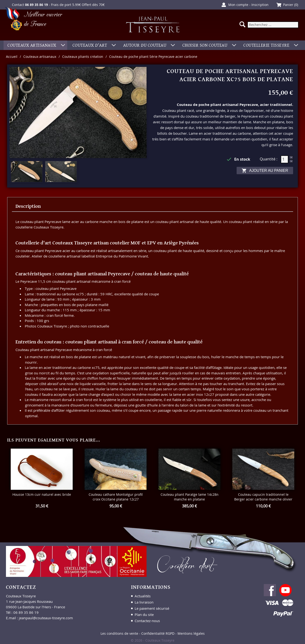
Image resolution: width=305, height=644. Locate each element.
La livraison (144, 602)
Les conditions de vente (119, 633)
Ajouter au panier (265, 171)
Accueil (12, 57)
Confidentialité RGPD (158, 633)
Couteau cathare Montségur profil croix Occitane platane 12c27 (116, 497)
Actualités (143, 596)
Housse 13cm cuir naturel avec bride (42, 494)
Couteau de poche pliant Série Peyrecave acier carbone (153, 57)
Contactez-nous (147, 621)
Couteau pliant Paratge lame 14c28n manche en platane (190, 497)
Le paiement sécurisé (152, 608)
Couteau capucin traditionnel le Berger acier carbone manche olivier (263, 497)
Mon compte (238, 5)
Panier (288, 5)
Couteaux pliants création (83, 57)
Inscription (260, 5)
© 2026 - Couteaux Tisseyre (153, 640)
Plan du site (144, 614)
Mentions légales (191, 633)
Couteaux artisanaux (40, 57)
